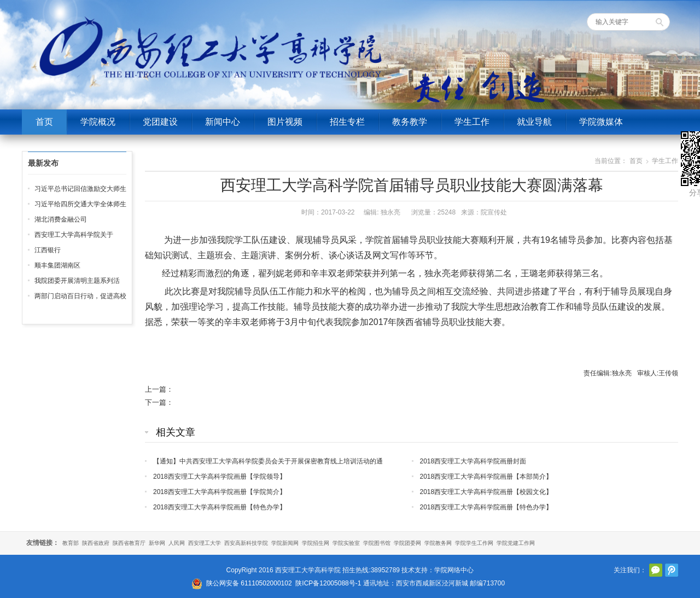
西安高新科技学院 (246, 543)
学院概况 (98, 122)
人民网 (177, 543)
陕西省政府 (96, 543)
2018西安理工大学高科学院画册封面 (473, 461)
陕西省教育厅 (129, 543)
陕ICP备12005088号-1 (328, 583)
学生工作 (472, 122)
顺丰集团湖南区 (57, 265)
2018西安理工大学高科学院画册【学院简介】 (220, 492)
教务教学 (410, 122)
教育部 (71, 543)
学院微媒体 (601, 122)
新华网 (157, 543)
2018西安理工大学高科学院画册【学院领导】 (220, 477)
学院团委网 (407, 543)
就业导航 (534, 122)
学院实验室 (346, 543)
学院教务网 (438, 543)
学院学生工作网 (474, 543)
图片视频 (285, 122)
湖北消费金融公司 (61, 219)
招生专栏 (347, 122)
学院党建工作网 (516, 543)
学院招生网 (316, 543)
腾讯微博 (672, 570)
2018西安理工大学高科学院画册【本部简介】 (486, 477)
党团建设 (160, 122)
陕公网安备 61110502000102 (249, 583)
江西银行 (48, 250)
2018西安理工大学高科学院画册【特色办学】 (220, 507)
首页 (44, 122)
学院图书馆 (377, 543)
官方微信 (656, 570)
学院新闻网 (285, 543)
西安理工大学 (205, 543)
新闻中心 (223, 122)
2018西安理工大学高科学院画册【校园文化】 (486, 492)
